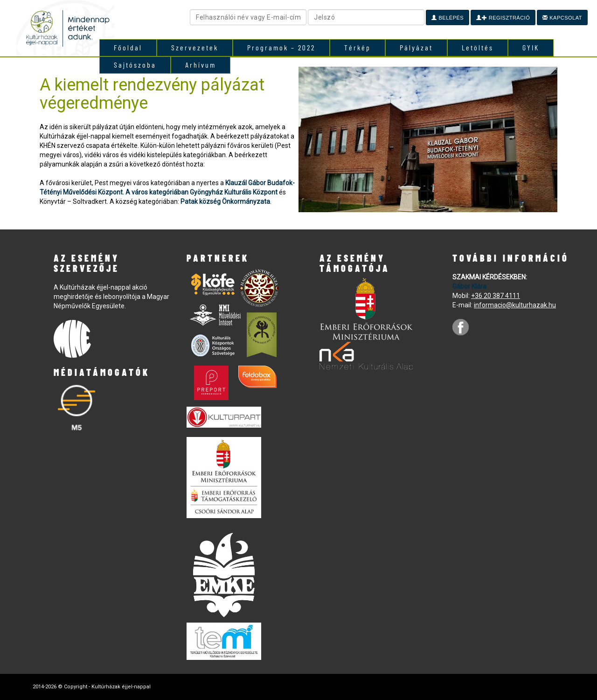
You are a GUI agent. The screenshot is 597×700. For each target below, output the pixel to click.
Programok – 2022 (281, 47)
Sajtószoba (135, 65)
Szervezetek (195, 47)
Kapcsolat (562, 18)
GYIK (531, 47)
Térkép (358, 47)
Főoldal (128, 47)
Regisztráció (503, 18)
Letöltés (478, 47)
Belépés (448, 18)
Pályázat (416, 47)
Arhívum (201, 65)
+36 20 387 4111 (496, 296)
